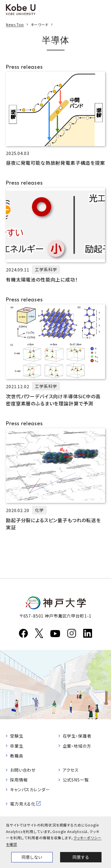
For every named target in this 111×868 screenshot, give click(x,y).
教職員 (17, 756)
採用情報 (19, 780)
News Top (15, 24)
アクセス (71, 770)
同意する (81, 857)
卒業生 (17, 746)
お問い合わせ (23, 770)
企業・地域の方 (77, 746)
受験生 (17, 736)
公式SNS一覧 (76, 780)
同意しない (32, 857)
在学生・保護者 (77, 736)
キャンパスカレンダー (30, 789)
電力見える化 (23, 804)
